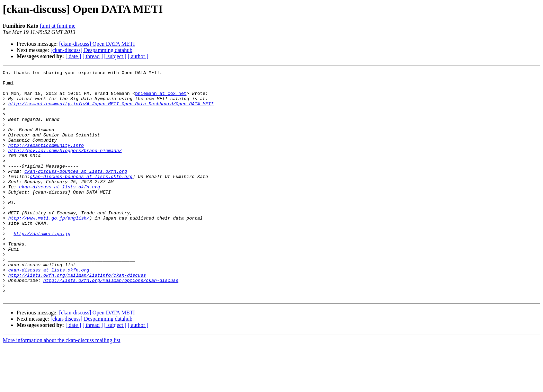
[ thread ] (93, 56)
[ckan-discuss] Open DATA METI (97, 44)
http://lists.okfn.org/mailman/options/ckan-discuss (111, 323)
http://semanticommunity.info (46, 161)
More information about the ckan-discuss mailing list (62, 386)
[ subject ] (115, 56)
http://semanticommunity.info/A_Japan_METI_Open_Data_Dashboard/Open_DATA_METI (111, 111)
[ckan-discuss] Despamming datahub (91, 50)
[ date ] (73, 56)
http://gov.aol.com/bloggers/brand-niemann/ (65, 167)
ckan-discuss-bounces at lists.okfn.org (75, 192)
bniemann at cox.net (161, 98)
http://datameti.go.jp (42, 267)
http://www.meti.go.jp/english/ (49, 248)
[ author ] (138, 56)
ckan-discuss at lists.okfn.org (60, 211)
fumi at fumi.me (57, 26)
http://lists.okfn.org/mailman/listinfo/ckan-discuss (77, 317)
